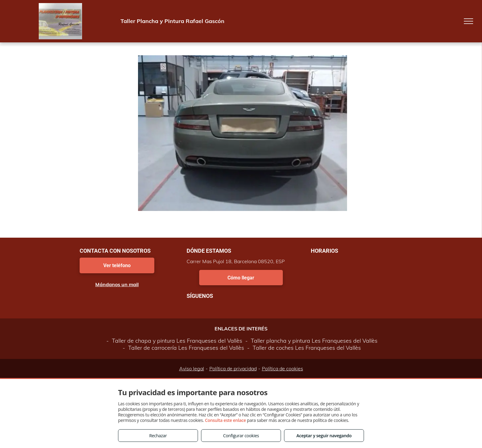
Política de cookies (282, 368)
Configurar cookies (241, 436)
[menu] (468, 21)
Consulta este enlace (225, 420)
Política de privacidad (233, 368)
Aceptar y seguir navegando (324, 436)
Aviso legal (192, 368)
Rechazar (158, 436)
